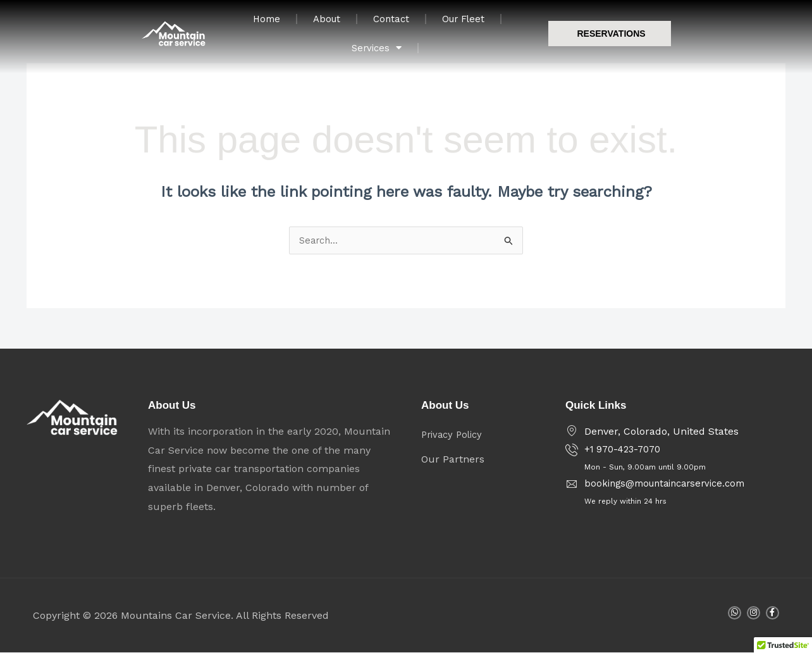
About (389, 24)
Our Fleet (531, 24)
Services (613, 25)
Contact (456, 24)
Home (327, 24)
